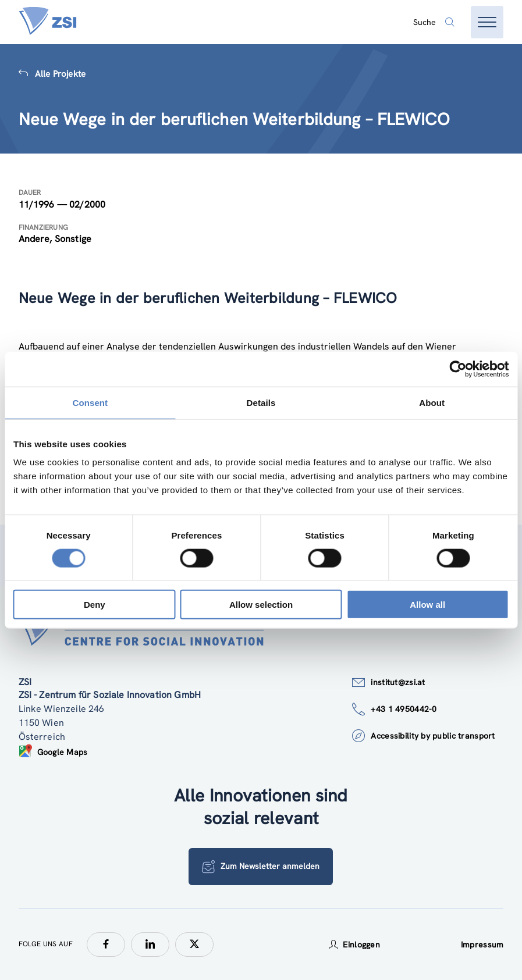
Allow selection (261, 605)
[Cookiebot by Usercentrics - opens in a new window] (458, 369)
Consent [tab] (90, 402)
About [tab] (432, 402)
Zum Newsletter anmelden (261, 867)
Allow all (427, 605)
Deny (95, 605)
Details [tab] (261, 402)
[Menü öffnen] (487, 22)
